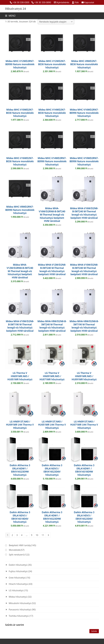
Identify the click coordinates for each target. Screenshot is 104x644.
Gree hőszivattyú (17, 578)
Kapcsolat (89, 2)
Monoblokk (17, 550)
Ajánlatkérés (63, 2)
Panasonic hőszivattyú (20, 610)
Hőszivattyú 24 (16, 9)
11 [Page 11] (43, 535)
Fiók (77, 2)
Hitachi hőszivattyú (18, 584)
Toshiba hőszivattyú (19, 616)
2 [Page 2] (12, 535)
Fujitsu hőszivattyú (18, 571)
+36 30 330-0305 (21, 2)
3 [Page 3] (17, 535)
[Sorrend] (56, 22)
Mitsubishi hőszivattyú (20, 603)
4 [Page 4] (22, 535)
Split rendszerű (19, 555)
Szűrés (94, 631)
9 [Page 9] (32, 535)
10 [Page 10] (37, 535)
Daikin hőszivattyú (18, 565)
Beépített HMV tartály (23, 545)
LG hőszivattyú (16, 590)
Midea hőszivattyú (18, 597)
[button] (10, 16)
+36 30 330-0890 (43, 2)
